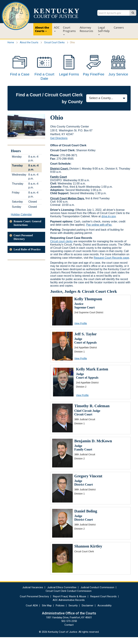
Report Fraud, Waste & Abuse (70, 603)
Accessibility (104, 612)
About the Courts (42, 29)
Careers (119, 28)
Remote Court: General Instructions (28, 230)
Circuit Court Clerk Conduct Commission (69, 598)
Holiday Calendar (21, 221)
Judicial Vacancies (33, 594)
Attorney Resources (86, 29)
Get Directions (59, 145)
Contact (69, 632)
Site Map (47, 612)
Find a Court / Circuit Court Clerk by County (49, 105)
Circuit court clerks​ (62, 248)
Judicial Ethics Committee (62, 594)
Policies (60, 612)
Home (11, 42)
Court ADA (32, 612)
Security (73, 612)
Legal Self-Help (104, 30)
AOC (57, 29)
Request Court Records (103, 603)
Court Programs (69, 30)
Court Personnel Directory (23, 244)
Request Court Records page (111, 265)
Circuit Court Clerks (54, 42)
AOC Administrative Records (69, 607)
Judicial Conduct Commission (97, 594)
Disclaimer (88, 612)
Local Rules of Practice (27, 256)
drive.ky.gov (109, 223)
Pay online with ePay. (99, 232)
